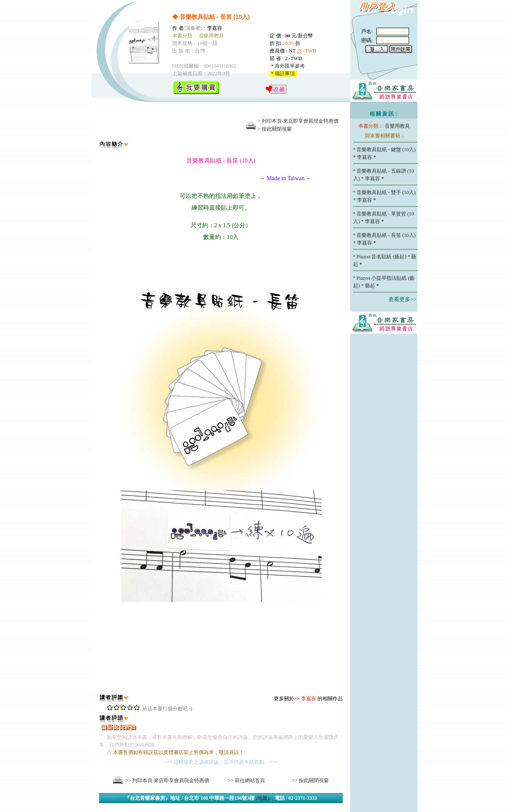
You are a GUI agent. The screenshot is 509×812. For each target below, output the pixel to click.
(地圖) (263, 798)
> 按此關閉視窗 (275, 129)
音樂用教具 (397, 126)
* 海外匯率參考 (287, 66)
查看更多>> (403, 299)
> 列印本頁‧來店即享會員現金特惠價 (298, 121)
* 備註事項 (283, 74)
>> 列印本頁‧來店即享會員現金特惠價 (168, 780)
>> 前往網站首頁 (247, 780)
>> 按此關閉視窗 (311, 780)
